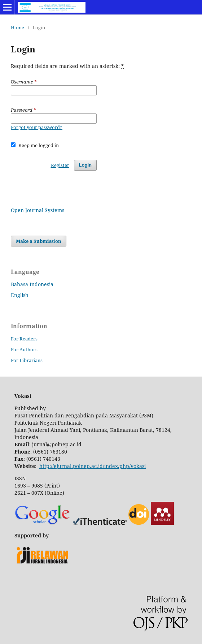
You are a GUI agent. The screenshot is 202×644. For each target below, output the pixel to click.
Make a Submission (39, 241)
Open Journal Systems (38, 210)
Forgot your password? (37, 127)
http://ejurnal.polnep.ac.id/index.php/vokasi (93, 466)
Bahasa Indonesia (32, 284)
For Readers (24, 339)
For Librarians (27, 360)
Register (60, 165)
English (20, 295)
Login (85, 165)
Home (17, 27)
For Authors (24, 349)
